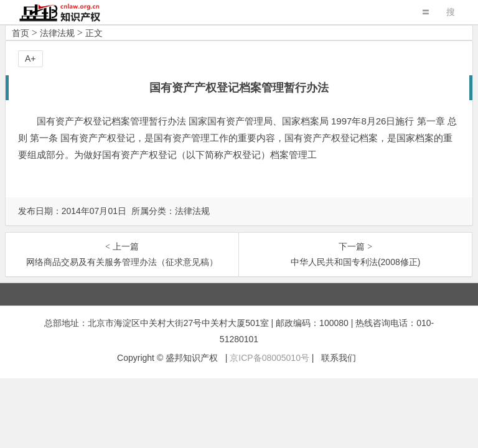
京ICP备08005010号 (269, 358)
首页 (21, 33)
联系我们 (339, 358)
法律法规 (57, 33)
